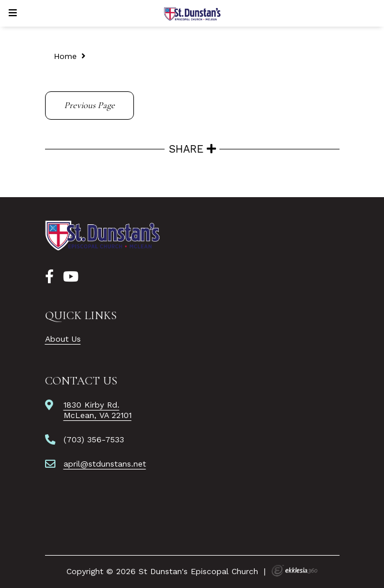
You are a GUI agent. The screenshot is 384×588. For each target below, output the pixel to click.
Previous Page (90, 105)
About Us (63, 339)
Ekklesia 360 (294, 571)
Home (65, 56)
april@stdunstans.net (105, 464)
